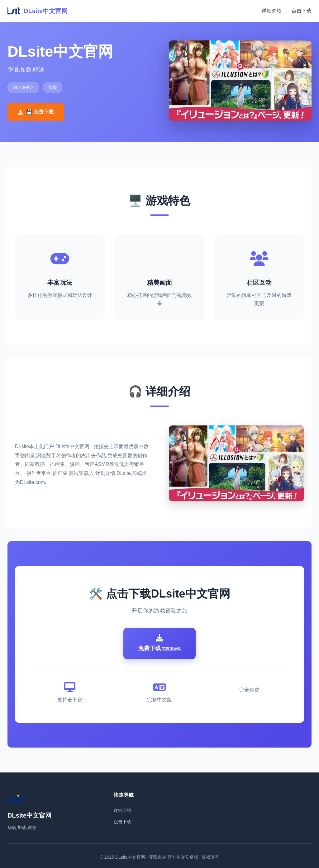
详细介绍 (272, 11)
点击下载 (302, 11)
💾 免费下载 (36, 112)
